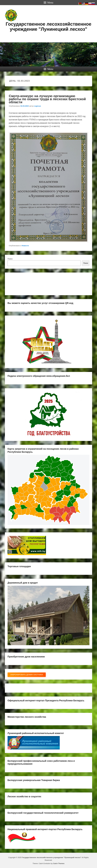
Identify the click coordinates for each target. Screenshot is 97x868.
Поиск (10, 259)
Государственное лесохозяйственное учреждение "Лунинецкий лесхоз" (49, 27)
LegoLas (37, 106)
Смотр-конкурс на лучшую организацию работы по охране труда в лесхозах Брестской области (47, 99)
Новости (25, 246)
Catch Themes (59, 863)
